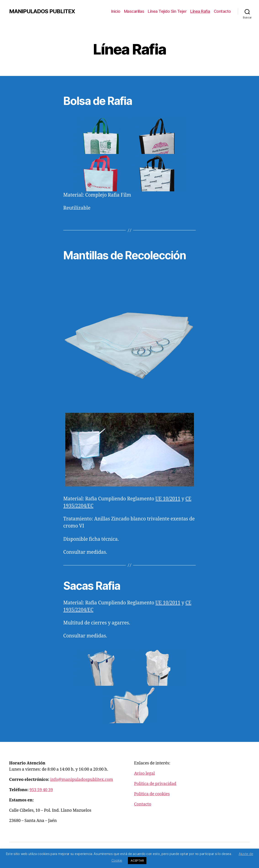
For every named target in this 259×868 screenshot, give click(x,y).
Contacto (222, 11)
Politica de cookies (152, 794)
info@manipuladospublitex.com (82, 780)
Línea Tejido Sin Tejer (167, 11)
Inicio (116, 11)
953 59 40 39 (41, 790)
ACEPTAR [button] (137, 860)
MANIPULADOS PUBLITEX (42, 11)
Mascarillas (134, 11)
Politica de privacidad (155, 784)
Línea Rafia (200, 11)
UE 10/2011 (168, 603)
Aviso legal (144, 773)
